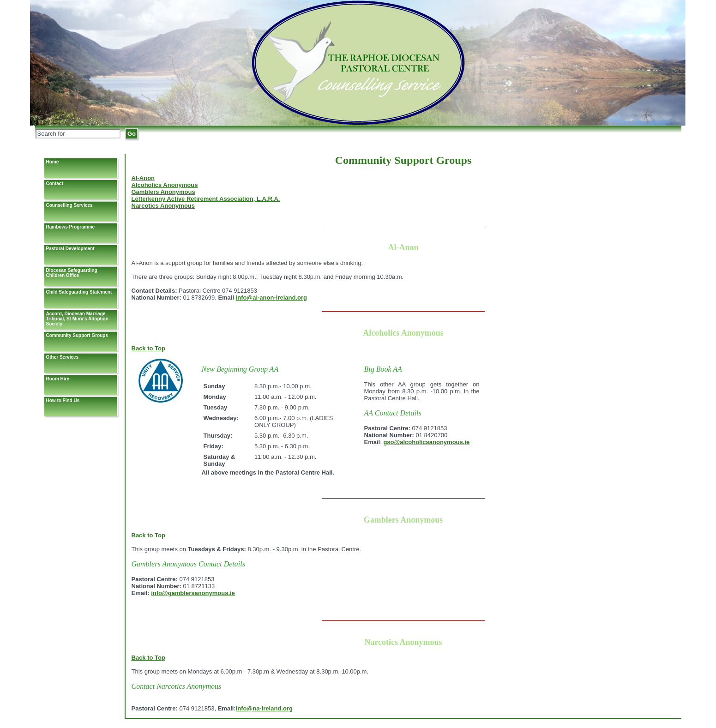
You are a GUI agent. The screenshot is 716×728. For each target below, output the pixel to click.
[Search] (78, 134)
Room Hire (58, 379)
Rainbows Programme (71, 227)
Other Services (63, 357)
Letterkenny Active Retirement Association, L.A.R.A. (206, 199)
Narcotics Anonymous (163, 206)
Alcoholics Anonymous (165, 185)
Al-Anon (143, 178)
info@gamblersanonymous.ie (193, 593)
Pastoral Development (70, 249)
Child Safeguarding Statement (79, 292)
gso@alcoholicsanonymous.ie (426, 442)
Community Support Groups (77, 335)
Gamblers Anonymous (163, 192)
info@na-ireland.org (264, 708)
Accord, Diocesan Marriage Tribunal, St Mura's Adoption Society (77, 319)
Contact (55, 184)
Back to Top (148, 348)
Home (53, 162)
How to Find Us (63, 400)
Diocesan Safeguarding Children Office (72, 273)
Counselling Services (69, 205)
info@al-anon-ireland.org (271, 298)
